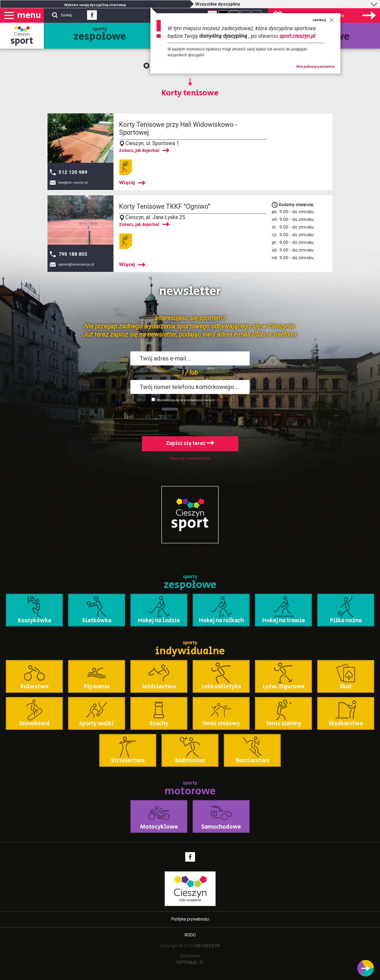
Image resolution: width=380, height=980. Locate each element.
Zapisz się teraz (190, 443)
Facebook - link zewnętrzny (92, 17)
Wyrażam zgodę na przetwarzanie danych (186, 400)
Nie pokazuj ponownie (315, 67)
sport (22, 41)
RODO (190, 935)
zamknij (323, 20)
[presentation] (190, 418)
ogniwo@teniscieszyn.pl (76, 264)
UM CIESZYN (207, 946)
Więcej (127, 183)
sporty (100, 35)
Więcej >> (222, 400)
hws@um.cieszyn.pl (73, 183)
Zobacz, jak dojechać (139, 151)
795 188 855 (73, 254)
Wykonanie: (190, 959)
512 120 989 (73, 172)
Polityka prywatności (190, 919)
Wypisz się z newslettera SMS (190, 459)
